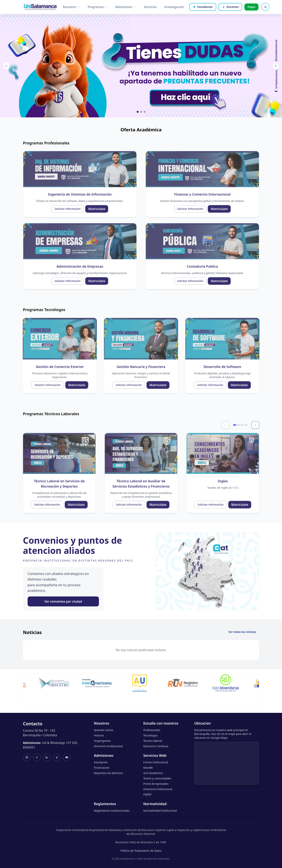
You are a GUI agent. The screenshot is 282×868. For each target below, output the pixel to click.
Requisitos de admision (109, 773)
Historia (99, 735)
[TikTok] (57, 757)
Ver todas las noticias (242, 632)
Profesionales (152, 730)
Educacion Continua (156, 746)
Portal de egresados (156, 784)
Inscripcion (101, 762)
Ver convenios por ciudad (63, 601)
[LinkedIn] (47, 757)
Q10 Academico (153, 773)
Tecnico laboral (153, 741)
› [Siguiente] (257, 426)
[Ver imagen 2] (141, 112)
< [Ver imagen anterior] (6, 66)
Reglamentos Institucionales (112, 811)
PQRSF (147, 794)
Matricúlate (72, 199)
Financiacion (102, 768)
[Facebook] (37, 757)
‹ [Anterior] (227, 426)
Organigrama (102, 741)
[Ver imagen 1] (138, 112)
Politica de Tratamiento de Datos (141, 851)
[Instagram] (27, 757)
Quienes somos (104, 730)
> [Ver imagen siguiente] (276, 66)
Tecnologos (150, 735)
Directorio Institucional (108, 746)
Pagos (251, 7)
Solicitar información (54, 199)
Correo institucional (156, 762)
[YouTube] (67, 757)
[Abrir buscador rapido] (265, 7)
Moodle (148, 768)
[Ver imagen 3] (145, 112)
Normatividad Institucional (160, 811)
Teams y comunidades (157, 778)
